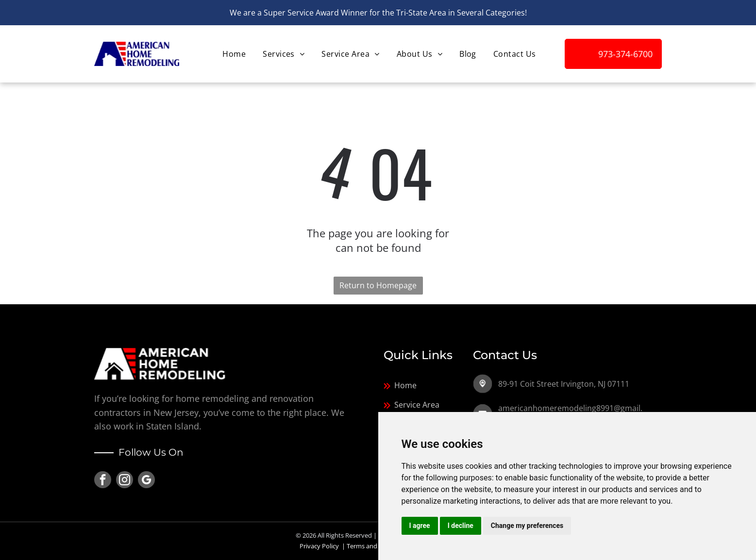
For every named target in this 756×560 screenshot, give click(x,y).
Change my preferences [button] (527, 526)
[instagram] (125, 481)
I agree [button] (420, 526)
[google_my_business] (146, 481)
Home (405, 385)
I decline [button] (461, 526)
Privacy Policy (319, 546)
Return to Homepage (378, 285)
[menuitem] (233, 54)
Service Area (417, 405)
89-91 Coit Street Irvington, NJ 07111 (564, 384)
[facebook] (103, 481)
